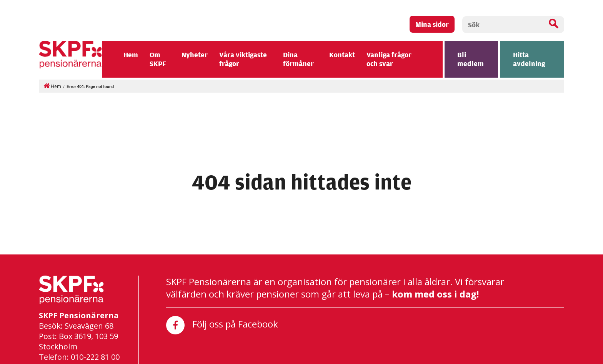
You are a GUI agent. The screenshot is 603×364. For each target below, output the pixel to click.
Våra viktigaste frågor (243, 58)
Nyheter (195, 54)
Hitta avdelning (529, 58)
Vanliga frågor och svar (389, 58)
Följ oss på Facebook (222, 324)
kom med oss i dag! (435, 293)
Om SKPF (158, 58)
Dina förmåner (298, 58)
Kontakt (342, 54)
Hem (131, 54)
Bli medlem (471, 58)
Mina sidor (432, 24)
